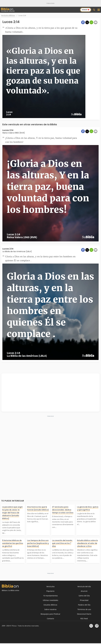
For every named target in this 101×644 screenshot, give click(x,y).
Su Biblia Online (8, 10)
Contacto (50, 619)
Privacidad (84, 600)
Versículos (50, 586)
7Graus (14, 626)
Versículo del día (84, 586)
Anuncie (84, 591)
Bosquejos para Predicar (50, 614)
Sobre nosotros (50, 609)
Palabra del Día (84, 605)
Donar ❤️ (86, 10)
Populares (50, 591)
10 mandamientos (50, 596)
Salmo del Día (84, 596)
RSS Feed (84, 619)
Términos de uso (84, 609)
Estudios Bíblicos (50, 605)
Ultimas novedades (50, 600)
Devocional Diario (84, 614)
